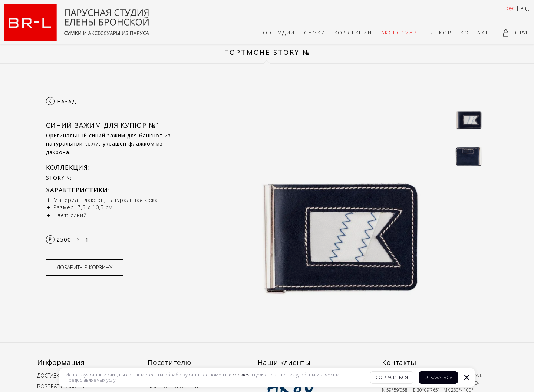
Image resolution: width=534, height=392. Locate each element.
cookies (241, 375)
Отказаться (438, 377)
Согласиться (392, 377)
